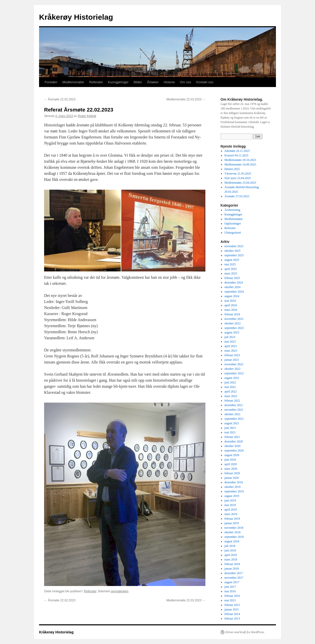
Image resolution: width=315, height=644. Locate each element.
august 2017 (232, 582)
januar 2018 (232, 569)
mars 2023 (231, 351)
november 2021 (234, 410)
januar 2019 (232, 523)
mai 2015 (230, 600)
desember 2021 (234, 405)
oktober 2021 (233, 414)
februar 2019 (232, 519)
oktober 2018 (233, 532)
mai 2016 (230, 591)
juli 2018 (230, 546)
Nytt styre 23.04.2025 (238, 178)
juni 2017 (230, 587)
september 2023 (234, 328)
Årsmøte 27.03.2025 (237, 196)
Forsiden (51, 82)
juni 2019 (230, 500)
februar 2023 (232, 355)
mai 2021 (230, 432)
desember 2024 (234, 283)
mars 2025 (231, 273)
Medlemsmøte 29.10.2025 (240, 160)
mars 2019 (231, 514)
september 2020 (234, 451)
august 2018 (232, 541)
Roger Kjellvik (87, 116)
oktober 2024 (233, 287)
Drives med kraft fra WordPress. (245, 632)
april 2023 (231, 346)
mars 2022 (231, 396)
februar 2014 (232, 614)
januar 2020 (232, 478)
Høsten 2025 (232, 169)
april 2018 (231, 555)
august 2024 (232, 296)
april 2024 (231, 305)
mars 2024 (231, 310)
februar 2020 (232, 473)
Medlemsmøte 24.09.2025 (240, 164)
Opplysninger (233, 223)
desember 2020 (234, 441)
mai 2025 (230, 264)
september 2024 (234, 292)
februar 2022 (232, 401)
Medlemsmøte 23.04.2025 (240, 183)
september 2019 (234, 491)
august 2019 (232, 496)
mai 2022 (230, 387)
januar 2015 (232, 609)
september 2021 (234, 419)
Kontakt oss (205, 82)
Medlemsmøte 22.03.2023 (186, 99)
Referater (96, 82)
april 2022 (231, 391)
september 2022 (234, 373)
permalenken (120, 591)
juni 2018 (230, 550)
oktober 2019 (233, 487)
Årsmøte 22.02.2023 (60, 99)
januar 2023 (232, 360)
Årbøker (153, 82)
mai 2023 (230, 342)
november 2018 (234, 528)
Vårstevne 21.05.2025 (238, 174)
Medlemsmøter (73, 82)
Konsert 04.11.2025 (237, 155)
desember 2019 (234, 482)
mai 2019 (230, 505)
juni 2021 (230, 428)
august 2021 (232, 423)
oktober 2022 (233, 369)
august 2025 (232, 260)
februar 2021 (232, 437)
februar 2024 (232, 314)
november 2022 (234, 364)
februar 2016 (232, 596)
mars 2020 (231, 469)
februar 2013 (232, 619)
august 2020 (232, 455)
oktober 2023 (233, 323)
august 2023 (232, 332)
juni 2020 (230, 460)
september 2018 (234, 537)
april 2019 (231, 510)
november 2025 (234, 246)
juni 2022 (230, 382)
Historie (169, 82)
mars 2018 (231, 559)
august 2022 (232, 378)
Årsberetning (232, 210)
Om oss (186, 82)
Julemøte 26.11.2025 (237, 151)
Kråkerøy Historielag (76, 17)
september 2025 (234, 255)
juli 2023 (230, 337)
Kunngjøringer (118, 82)
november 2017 (234, 578)
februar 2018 (232, 564)
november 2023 (234, 319)
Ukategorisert (233, 233)
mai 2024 (230, 301)
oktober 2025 (233, 251)
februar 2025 (232, 278)
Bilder (138, 82)
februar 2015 (232, 605)
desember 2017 (234, 573)
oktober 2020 (233, 446)
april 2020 (231, 464)
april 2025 (231, 269)
